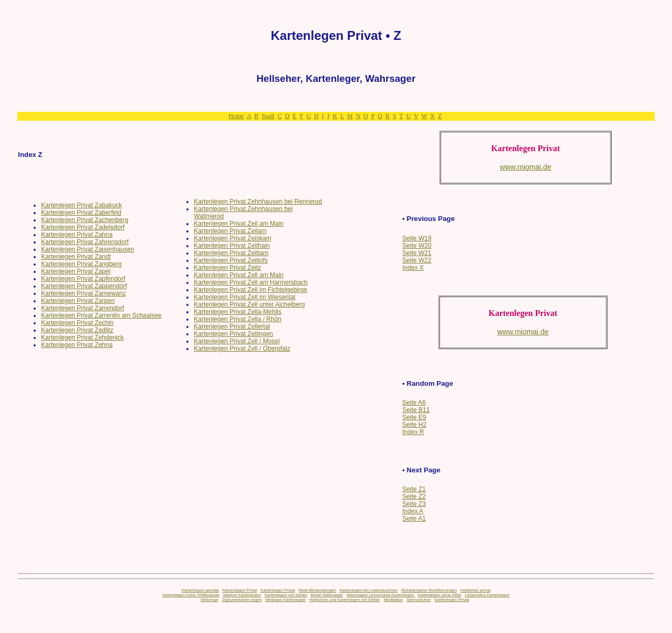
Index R (413, 432)
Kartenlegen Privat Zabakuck (81, 205)
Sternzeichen (419, 600)
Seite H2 (414, 425)
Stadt (268, 116)
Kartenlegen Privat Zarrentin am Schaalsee (101, 315)
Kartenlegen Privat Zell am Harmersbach (251, 282)
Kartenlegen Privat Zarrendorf (82, 308)
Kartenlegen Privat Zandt (76, 257)
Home (236, 116)
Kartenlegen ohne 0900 (439, 595)
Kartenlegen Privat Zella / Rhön (238, 319)
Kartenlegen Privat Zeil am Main (239, 224)
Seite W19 (417, 238)
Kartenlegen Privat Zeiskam (232, 238)
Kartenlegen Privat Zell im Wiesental (244, 297)
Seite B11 (416, 410)
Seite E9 (414, 417)
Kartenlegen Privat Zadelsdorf (83, 227)
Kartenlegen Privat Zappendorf (84, 286)
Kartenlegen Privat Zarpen (78, 301)
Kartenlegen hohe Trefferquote (191, 595)
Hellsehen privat (475, 590)
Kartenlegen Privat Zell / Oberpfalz (242, 349)
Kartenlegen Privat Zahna (77, 235)
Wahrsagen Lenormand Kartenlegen (381, 595)
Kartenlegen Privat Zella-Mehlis (238, 312)
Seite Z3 (414, 504)
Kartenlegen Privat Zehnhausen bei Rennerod (258, 202)
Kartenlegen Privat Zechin (77, 323)
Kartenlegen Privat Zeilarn (230, 231)
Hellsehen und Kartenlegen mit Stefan (345, 600)
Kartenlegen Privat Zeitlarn (231, 253)
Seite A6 (414, 403)
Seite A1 (414, 519)
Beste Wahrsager (327, 595)
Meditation (393, 600)
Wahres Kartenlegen (242, 595)
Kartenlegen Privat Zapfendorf (83, 279)
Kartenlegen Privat (240, 590)
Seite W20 (417, 246)
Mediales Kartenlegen (285, 600)
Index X (413, 268)
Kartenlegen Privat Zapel (76, 271)
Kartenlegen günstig (200, 590)
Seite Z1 (414, 489)
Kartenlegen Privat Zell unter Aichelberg (249, 304)
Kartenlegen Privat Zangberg (81, 264)
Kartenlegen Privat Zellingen (233, 334)
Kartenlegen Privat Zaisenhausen (87, 249)
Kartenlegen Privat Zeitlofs (231, 260)
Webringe (209, 600)
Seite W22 (417, 260)
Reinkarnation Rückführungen (429, 590)
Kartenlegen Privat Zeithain (232, 246)
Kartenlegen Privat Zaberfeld (81, 213)
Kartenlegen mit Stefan (286, 595)
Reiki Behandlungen (318, 590)
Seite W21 (417, 253)
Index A (413, 511)
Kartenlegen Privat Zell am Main (239, 275)
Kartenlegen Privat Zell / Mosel (237, 341)
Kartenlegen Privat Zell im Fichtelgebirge (250, 290)
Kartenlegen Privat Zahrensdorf (85, 242)
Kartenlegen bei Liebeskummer (369, 590)
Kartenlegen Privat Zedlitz (77, 330)
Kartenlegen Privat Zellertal (232, 326)
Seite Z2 (414, 497)
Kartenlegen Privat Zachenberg (85, 220)
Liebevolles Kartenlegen (487, 595)
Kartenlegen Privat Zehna (77, 345)
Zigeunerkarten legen (242, 600)
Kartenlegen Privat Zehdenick (82, 337)
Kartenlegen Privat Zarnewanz (83, 293)
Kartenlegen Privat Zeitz (227, 268)
